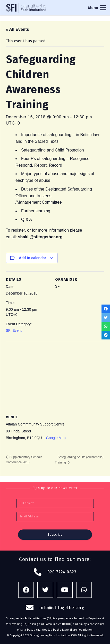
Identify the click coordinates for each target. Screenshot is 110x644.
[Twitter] (45, 590)
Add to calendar (32, 258)
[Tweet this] (106, 318)
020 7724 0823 (62, 572)
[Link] (27, 8)
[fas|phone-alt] (40, 572)
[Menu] (97, 8)
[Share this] (106, 309)
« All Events (18, 29)
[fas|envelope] (32, 608)
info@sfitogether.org (62, 608)
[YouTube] (65, 590)
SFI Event (14, 330)
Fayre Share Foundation (77, 630)
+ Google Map (54, 438)
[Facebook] (26, 590)
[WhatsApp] (84, 590)
